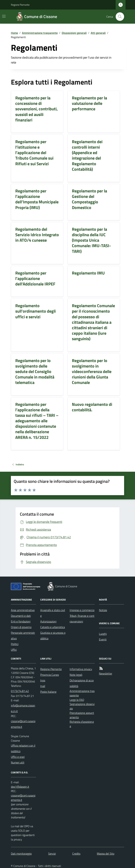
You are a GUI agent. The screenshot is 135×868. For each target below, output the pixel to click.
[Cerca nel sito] (118, 17)
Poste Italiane (48, 692)
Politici (15, 644)
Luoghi (103, 634)
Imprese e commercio (82, 610)
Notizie (103, 610)
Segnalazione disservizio (82, 706)
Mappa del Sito (106, 854)
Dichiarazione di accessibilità (82, 683)
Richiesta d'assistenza (82, 724)
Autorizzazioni (48, 621)
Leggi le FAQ (77, 700)
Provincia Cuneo (50, 675)
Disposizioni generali (74, 33)
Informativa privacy (81, 669)
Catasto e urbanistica (53, 627)
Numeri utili (18, 762)
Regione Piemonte (20, 5)
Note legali (76, 675)
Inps (43, 680)
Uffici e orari (18, 757)
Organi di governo (21, 627)
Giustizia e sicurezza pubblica (53, 636)
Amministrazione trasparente (40, 33)
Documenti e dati (21, 616)
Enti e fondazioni (21, 621)
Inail (43, 686)
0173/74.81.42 (20, 691)
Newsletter (106, 673)
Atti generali (98, 33)
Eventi (103, 639)
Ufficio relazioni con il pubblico (23, 748)
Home (14, 33)
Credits (76, 854)
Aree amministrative (23, 610)
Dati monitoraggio (21, 854)
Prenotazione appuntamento (82, 715)
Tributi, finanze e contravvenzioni (82, 619)
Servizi (52, 854)
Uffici (14, 650)
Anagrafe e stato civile (53, 613)
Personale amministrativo (23, 636)
